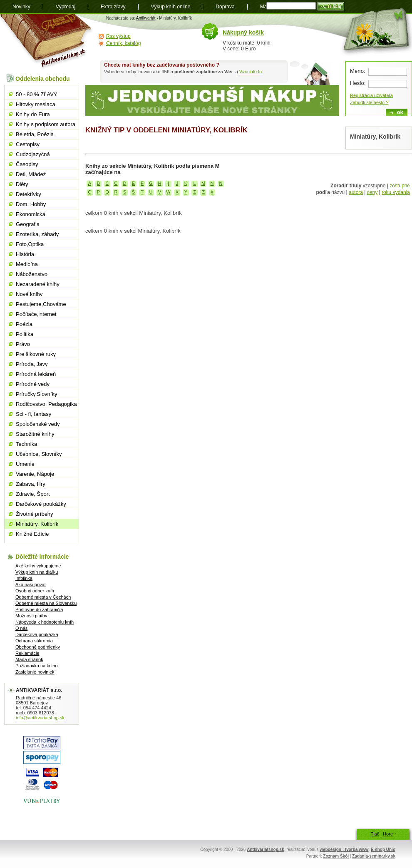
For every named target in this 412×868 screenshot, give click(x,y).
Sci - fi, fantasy (34, 414)
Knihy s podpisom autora (46, 124)
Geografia (28, 224)
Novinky (21, 7)
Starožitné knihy (35, 434)
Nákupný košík (243, 32)
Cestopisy (28, 144)
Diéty (22, 184)
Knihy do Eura (33, 114)
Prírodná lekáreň (36, 374)
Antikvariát (146, 18)
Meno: (358, 71)
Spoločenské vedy (38, 424)
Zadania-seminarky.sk (374, 856)
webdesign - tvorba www (344, 849)
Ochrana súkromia (34, 641)
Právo (23, 344)
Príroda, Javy (32, 364)
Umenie (25, 464)
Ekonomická (31, 214)
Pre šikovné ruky (36, 354)
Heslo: (358, 83)
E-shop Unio (383, 849)
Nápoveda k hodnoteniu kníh (45, 622)
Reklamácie (27, 653)
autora (356, 192)
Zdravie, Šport (33, 494)
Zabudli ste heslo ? (369, 102)
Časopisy (27, 164)
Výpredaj (66, 7)
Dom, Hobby (31, 204)
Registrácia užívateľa (371, 95)
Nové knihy (29, 294)
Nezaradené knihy (38, 284)
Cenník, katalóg (123, 43)
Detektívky (29, 194)
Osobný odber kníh (35, 591)
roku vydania (396, 192)
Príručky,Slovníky (36, 394)
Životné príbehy (35, 514)
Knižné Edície (32, 534)
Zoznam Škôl (336, 856)
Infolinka (24, 578)
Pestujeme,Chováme (41, 304)
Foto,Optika (30, 244)
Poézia (24, 324)
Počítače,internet (36, 314)
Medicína (27, 264)
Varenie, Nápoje (35, 474)
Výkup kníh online (171, 7)
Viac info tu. (251, 72)
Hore (388, 834)
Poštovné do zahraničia (39, 609)
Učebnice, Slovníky (39, 454)
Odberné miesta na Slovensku (46, 603)
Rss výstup (118, 36)
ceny (372, 192)
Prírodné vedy (33, 384)
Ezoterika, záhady (37, 234)
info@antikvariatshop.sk (40, 718)
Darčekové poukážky (41, 504)
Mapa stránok (29, 659)
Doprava (225, 7)
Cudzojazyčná (33, 154)
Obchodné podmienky (38, 647)
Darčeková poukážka (37, 634)
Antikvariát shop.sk (47, 42)
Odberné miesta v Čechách (43, 597)
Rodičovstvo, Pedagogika (46, 404)
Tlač (375, 834)
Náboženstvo (32, 274)
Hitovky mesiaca (36, 104)
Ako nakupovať (31, 584)
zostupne (400, 186)
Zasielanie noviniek (35, 672)
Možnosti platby (31, 616)
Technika (26, 444)
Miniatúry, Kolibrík (37, 524)
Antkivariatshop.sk (265, 849)
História (25, 254)
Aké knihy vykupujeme (38, 566)
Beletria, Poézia (35, 134)
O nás (21, 628)
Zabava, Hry (31, 484)
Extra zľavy (113, 7)
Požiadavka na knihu (37, 666)
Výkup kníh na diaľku (37, 572)
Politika (25, 334)
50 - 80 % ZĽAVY (36, 94)
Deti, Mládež (31, 174)
